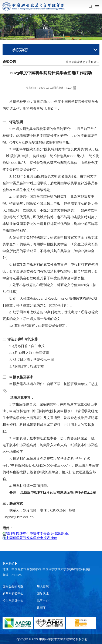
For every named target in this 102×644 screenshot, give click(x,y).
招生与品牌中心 (13, 601)
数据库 (41, 608)
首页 (68, 62)
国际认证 (43, 593)
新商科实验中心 (13, 593)
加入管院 (43, 586)
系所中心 (43, 601)
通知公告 (93, 62)
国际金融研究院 (13, 586)
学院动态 (79, 62)
